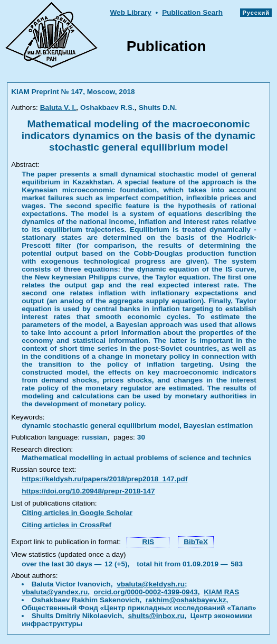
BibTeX (196, 542)
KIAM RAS (221, 592)
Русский (256, 13)
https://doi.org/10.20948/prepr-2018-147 (88, 491)
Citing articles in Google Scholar (77, 513)
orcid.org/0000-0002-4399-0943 (146, 592)
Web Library (130, 12)
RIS (148, 542)
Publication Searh (192, 12)
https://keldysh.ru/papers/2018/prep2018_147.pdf (104, 479)
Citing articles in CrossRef (66, 525)
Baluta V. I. (58, 108)
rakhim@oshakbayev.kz (186, 600)
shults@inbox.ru (156, 616)
